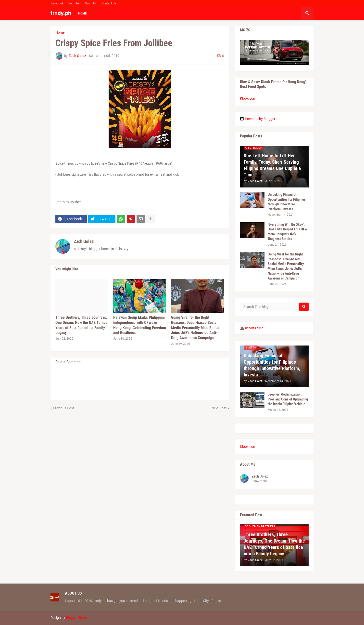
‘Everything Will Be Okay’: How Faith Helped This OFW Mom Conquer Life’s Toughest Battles (288, 232)
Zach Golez (84, 241)
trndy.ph (61, 13)
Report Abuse (254, 328)
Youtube (74, 3)
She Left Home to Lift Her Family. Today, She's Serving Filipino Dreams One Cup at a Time (272, 165)
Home (60, 32)
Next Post (219, 408)
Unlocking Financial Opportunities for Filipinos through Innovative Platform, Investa (287, 202)
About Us (90, 3)
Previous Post (63, 408)
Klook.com (248, 98)
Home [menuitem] (82, 13)
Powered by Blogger (258, 119)
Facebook (57, 3)
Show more (259, 481)
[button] (307, 13)
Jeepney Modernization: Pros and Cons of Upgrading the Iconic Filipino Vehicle (288, 399)
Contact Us (109, 3)
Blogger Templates (80, 618)
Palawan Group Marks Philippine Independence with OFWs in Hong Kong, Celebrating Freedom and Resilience (140, 325)
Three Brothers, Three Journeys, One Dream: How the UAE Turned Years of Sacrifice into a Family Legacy (82, 325)
